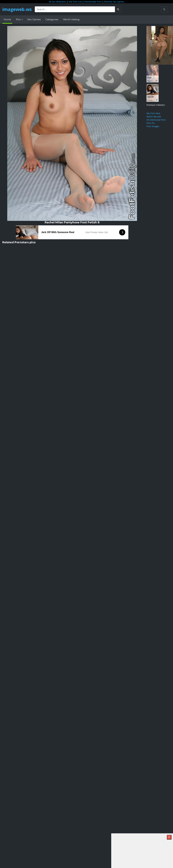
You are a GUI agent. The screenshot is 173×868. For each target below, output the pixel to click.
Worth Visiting (71, 19)
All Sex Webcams (57, 2)
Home (7, 19)
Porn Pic (151, 123)
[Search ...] (75, 9)
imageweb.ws (17, 9)
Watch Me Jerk (154, 117)
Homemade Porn (93, 2)
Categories (52, 19)
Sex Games (34, 19)
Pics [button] (19, 19)
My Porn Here (153, 113)
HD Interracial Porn (156, 120)
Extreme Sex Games (114, 2)
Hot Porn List (75, 2)
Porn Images (153, 126)
